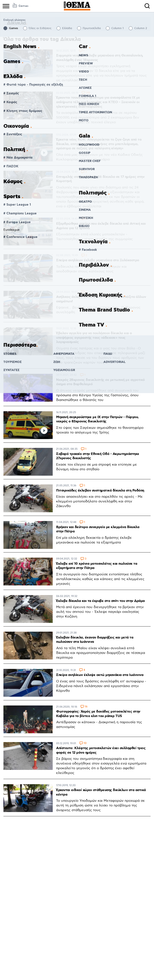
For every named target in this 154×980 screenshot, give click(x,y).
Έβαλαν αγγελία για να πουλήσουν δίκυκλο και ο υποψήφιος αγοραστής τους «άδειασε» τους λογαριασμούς (94, 338)
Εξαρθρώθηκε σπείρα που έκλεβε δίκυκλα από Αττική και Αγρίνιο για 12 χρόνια (101, 226)
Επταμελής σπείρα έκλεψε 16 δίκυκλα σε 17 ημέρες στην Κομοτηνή (100, 179)
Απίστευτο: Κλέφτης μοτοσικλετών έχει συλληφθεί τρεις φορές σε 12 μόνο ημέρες (101, 750)
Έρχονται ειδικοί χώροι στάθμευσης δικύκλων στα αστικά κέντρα (101, 792)
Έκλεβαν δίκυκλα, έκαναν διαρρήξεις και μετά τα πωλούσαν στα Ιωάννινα (95, 640)
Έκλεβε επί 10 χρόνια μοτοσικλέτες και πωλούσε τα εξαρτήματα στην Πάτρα (97, 566)
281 (86, 135)
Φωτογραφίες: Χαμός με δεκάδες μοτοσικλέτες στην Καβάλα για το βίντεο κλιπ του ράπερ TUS (98, 714)
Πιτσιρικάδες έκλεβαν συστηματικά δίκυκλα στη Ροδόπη (100, 491)
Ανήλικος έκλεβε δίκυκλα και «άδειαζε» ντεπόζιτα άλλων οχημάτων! (101, 299)
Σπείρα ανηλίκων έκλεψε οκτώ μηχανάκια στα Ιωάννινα (100, 675)
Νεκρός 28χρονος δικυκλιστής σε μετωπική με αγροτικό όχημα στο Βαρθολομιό (100, 382)
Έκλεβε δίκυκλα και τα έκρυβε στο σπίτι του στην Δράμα (100, 601)
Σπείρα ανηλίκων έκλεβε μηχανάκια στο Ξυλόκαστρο (98, 260)
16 (86, 707)
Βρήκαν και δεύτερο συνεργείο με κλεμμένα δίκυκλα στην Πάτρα (98, 529)
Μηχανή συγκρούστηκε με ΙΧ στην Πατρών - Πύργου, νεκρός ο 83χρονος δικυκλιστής (97, 419)
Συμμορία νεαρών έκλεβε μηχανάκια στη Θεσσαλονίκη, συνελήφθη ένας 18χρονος (100, 58)
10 (85, 743)
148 (88, 93)
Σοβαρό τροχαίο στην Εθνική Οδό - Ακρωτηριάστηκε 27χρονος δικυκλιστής (98, 456)
